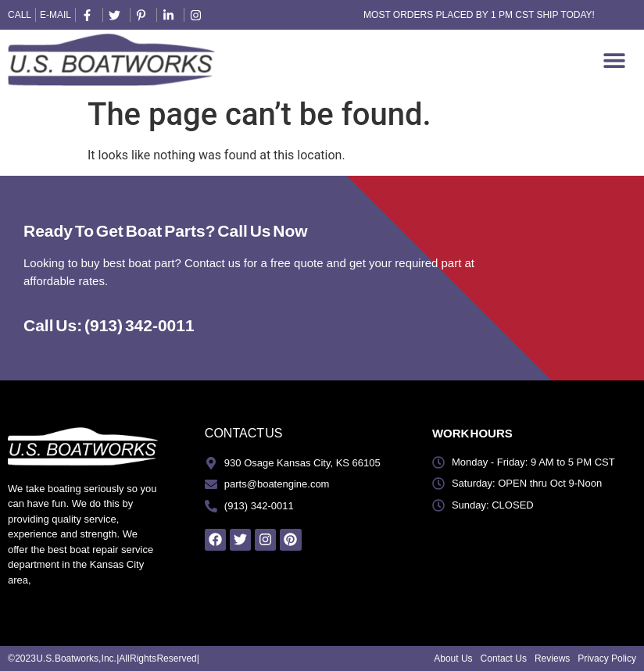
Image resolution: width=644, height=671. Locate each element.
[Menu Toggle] (614, 60)
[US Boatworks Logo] (111, 60)
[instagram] (198, 15)
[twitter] (116, 15)
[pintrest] (144, 15)
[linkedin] (170, 15)
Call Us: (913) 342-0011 (109, 325)
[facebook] (89, 15)
